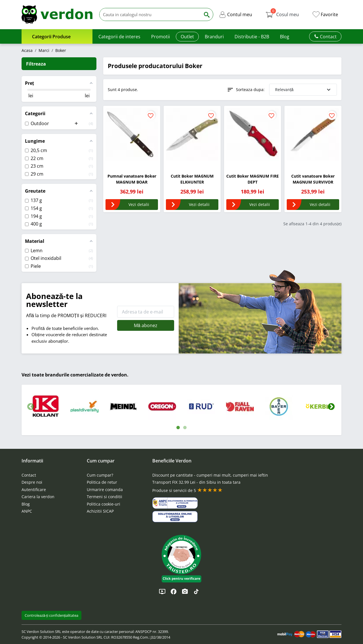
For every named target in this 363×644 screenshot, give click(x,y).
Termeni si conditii (105, 497)
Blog (26, 504)
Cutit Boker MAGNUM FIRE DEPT (253, 179)
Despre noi (32, 482)
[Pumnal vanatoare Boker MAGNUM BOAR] (132, 134)
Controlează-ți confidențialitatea (51, 615)
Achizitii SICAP (100, 511)
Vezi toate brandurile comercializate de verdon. (75, 375)
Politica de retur (102, 482)
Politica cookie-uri (104, 504)
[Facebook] (174, 592)
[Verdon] (57, 14)
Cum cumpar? (100, 475)
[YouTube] (162, 592)
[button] (236, 15)
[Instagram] (185, 592)
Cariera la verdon (38, 497)
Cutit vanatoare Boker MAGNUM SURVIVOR (313, 179)
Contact (29, 475)
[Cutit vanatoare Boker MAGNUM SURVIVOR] (313, 134)
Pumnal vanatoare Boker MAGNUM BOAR (132, 179)
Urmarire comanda (105, 490)
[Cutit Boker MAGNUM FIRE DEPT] (253, 134)
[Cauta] (150, 14)
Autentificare (34, 490)
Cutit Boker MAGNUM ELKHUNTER (192, 179)
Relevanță (304, 90)
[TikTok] (196, 592)
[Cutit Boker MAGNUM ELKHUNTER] (192, 134)
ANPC (27, 511)
